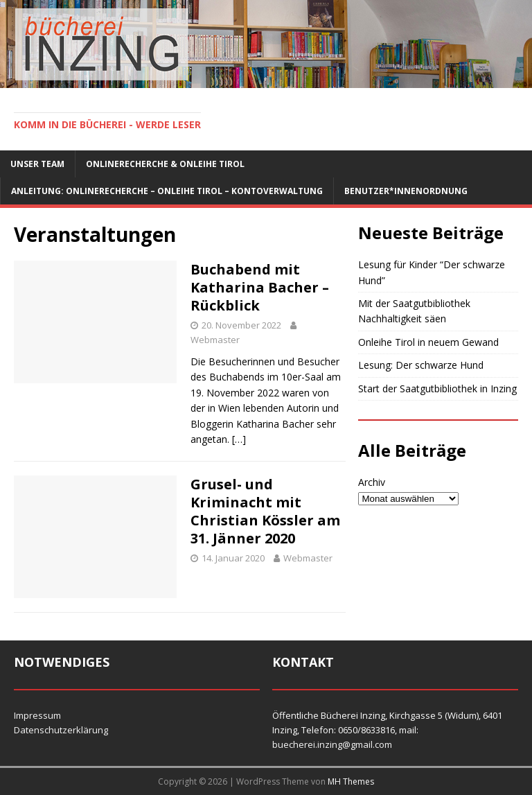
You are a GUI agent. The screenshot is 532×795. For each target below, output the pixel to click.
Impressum (37, 715)
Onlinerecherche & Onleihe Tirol (165, 164)
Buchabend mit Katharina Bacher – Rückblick (260, 287)
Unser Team (37, 164)
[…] (239, 439)
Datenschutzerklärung (61, 730)
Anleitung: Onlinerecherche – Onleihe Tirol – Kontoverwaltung (167, 191)
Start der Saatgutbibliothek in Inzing (437, 388)
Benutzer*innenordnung (406, 191)
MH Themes (351, 781)
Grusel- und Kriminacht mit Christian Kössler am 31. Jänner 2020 (265, 511)
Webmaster (215, 340)
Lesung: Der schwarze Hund (421, 365)
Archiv (372, 482)
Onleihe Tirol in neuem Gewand (428, 342)
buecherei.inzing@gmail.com (332, 744)
